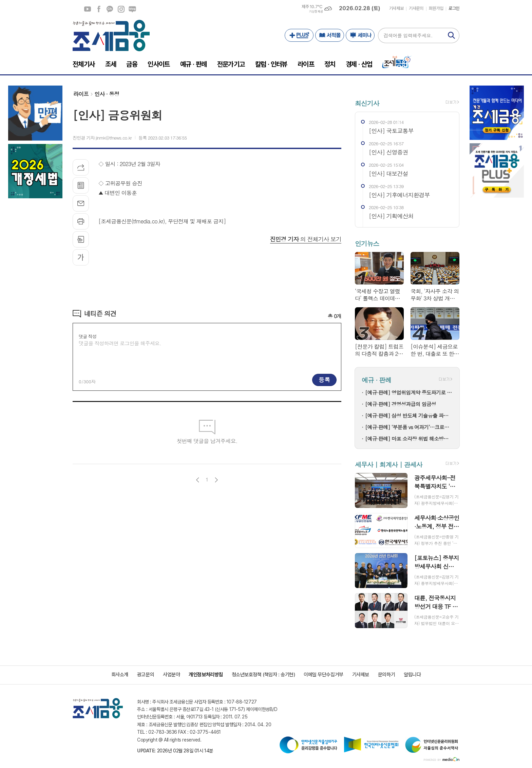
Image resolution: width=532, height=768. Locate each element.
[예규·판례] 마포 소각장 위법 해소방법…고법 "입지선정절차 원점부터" (409, 438)
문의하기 (386, 675)
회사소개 (120, 675)
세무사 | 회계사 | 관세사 (388, 464)
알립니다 (412, 675)
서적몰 (330, 35)
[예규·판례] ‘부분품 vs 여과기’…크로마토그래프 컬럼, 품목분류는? (409, 427)
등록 (324, 380)
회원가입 (436, 8)
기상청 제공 (316, 12)
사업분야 (171, 675)
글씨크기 (81, 257)
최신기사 (367, 103)
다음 (216, 480)
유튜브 (88, 9)
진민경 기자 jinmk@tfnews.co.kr (102, 138)
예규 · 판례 (376, 380)
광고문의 (146, 675)
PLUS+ (299, 35)
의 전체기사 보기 (306, 239)
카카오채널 (110, 9)
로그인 (454, 8)
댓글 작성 (88, 336)
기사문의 (416, 8)
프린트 (81, 221)
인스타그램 (121, 9)
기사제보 (396, 8)
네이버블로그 (132, 9)
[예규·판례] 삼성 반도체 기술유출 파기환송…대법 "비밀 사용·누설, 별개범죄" (409, 415)
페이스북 (99, 9)
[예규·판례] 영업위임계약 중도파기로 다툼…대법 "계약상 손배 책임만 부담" (409, 392)
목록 (81, 185)
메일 (81, 203)
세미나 (360, 35)
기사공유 (81, 167)
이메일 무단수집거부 (324, 675)
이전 (198, 480)
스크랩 (81, 239)
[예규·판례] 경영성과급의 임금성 (401, 404)
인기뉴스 (367, 243)
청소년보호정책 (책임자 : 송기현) (263, 675)
